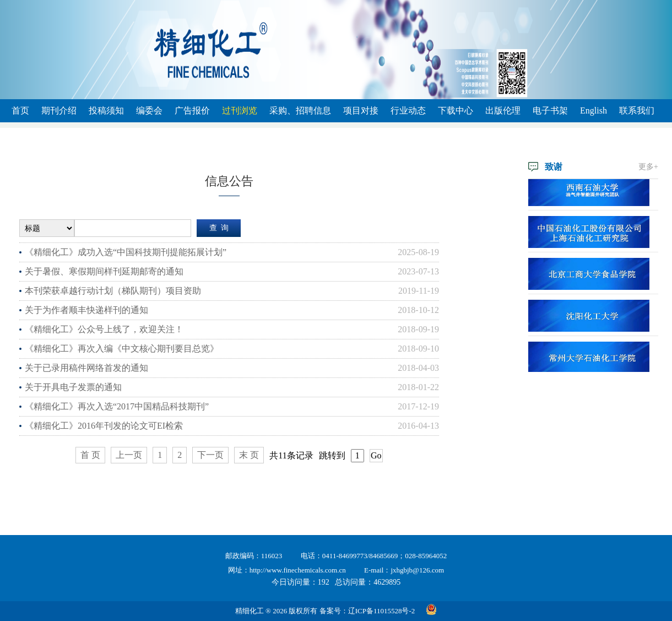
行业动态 (408, 110)
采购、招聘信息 (300, 110)
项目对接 (361, 110)
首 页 (90, 455)
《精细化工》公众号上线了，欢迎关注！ (104, 329)
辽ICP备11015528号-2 (382, 611)
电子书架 (550, 110)
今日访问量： (300, 582)
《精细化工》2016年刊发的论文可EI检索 (104, 426)
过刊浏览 (240, 110)
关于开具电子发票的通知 (73, 387)
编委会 (149, 110)
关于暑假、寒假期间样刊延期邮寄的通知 (104, 271)
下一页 (210, 455)
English (594, 110)
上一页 (129, 455)
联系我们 (637, 110)
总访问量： (368, 582)
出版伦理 (503, 110)
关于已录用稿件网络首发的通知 (86, 368)
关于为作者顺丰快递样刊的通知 (86, 310)
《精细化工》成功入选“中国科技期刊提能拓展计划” (126, 252)
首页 (20, 110)
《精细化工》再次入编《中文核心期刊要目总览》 (122, 349)
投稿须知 (106, 110)
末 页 (249, 455)
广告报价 (192, 110)
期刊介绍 (59, 110)
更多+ (648, 167)
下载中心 (456, 110)
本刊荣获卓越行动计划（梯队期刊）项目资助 (113, 291)
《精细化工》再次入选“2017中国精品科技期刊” (117, 406)
